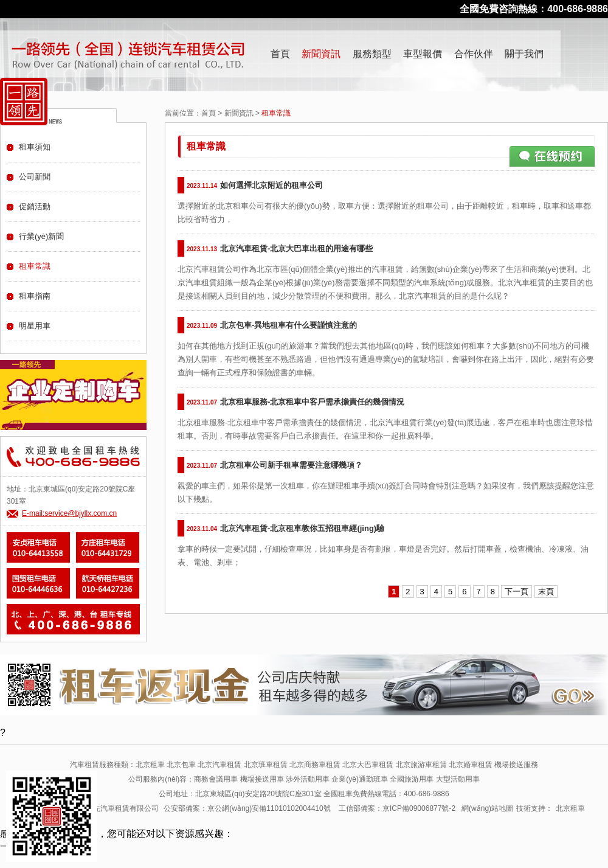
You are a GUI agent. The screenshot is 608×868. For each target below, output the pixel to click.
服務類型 (372, 54)
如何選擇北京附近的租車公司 (271, 185)
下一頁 (516, 592)
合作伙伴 (474, 54)
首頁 (280, 54)
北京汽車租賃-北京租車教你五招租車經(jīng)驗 (302, 528)
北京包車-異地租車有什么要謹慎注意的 (288, 325)
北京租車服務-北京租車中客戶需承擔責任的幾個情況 (312, 402)
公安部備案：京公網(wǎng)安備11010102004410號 (247, 808)
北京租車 (570, 808)
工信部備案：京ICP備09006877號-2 (397, 808)
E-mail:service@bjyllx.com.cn (69, 513)
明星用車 (35, 326)
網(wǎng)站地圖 (487, 808)
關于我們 (524, 54)
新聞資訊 (321, 54)
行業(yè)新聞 (41, 236)
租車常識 (35, 266)
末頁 (546, 592)
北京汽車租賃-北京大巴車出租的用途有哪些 (296, 248)
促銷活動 (35, 207)
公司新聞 (35, 177)
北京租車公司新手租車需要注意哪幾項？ (291, 465)
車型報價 (423, 54)
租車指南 (35, 296)
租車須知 (35, 147)
